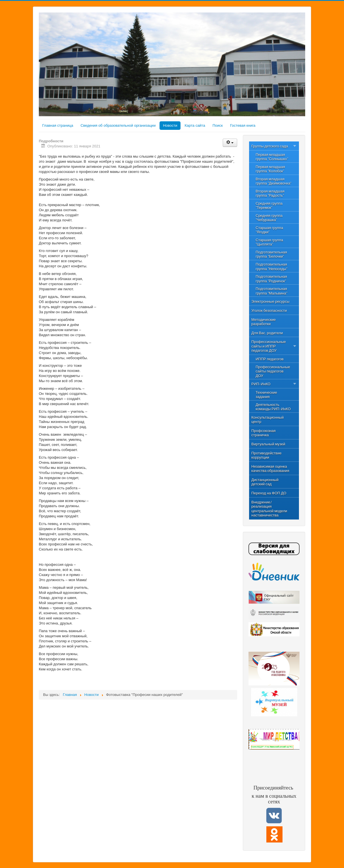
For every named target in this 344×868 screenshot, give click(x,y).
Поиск (218, 125)
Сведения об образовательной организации (118, 125)
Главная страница (58, 125)
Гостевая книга (243, 125)
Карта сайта (195, 125)
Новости (170, 125)
